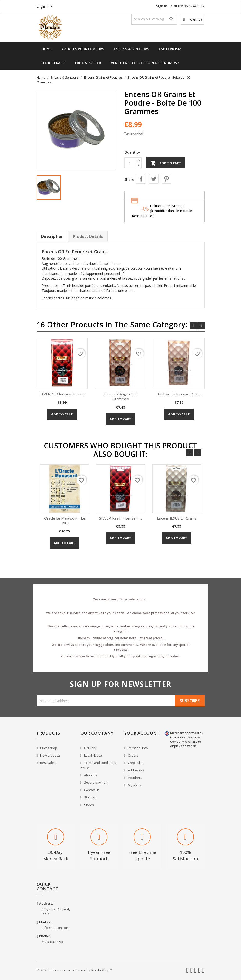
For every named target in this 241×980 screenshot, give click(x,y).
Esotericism (170, 49)
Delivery (90, 748)
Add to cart (166, 163)
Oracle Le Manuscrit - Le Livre (65, 521)
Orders (133, 755)
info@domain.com (55, 928)
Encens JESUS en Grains (177, 518)
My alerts (134, 785)
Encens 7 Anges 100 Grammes (121, 396)
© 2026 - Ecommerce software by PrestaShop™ (74, 970)
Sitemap (90, 797)
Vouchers (135, 778)
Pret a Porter (88, 63)
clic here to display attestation (186, 744)
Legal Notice (93, 755)
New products (50, 755)
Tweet (154, 179)
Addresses (136, 770)
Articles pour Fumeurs (83, 49)
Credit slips (136, 763)
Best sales (48, 763)
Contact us (92, 790)
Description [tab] (52, 236)
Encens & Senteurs (131, 49)
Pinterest (166, 179)
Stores (89, 805)
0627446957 (194, 6)
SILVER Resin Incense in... (120, 518)
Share (141, 179)
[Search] (154, 19)
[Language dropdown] (45, 7)
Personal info (138, 748)
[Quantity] (130, 163)
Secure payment (96, 782)
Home (47, 49)
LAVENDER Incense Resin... (62, 394)
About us (90, 775)
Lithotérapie (53, 63)
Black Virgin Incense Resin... (179, 394)
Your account (142, 733)
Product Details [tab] (88, 236)
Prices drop (48, 748)
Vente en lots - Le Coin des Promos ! (145, 63)
